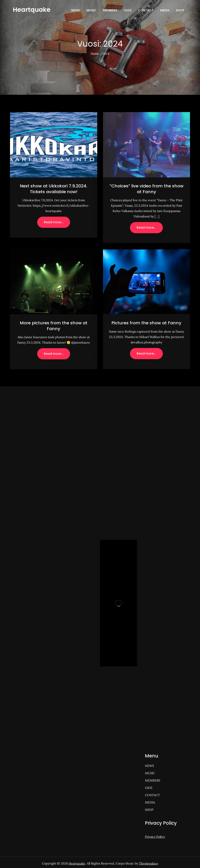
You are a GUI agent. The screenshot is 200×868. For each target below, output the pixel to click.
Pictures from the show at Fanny (146, 323)
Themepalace (149, 863)
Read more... (54, 222)
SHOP (180, 10)
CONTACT (146, 10)
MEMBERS (110, 10)
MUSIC (91, 10)
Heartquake (32, 10)
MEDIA (165, 10)
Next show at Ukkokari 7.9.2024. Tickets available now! (54, 189)
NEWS (76, 10)
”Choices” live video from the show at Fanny (146, 189)
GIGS (128, 10)
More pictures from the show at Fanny (54, 326)
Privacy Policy (155, 837)
